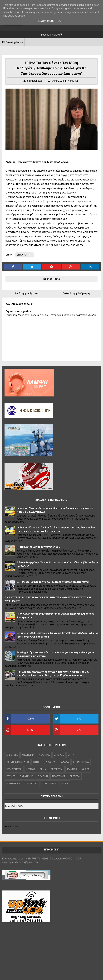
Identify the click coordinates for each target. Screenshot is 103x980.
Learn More (46, 21)
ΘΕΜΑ (43, 769)
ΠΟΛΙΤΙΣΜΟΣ (59, 776)
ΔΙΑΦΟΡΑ (51, 762)
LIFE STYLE (12, 755)
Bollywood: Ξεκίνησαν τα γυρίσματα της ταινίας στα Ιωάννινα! (53, 582)
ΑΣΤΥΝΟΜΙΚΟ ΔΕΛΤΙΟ (18, 762)
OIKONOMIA (28, 755)
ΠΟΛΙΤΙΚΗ (43, 776)
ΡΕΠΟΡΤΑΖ (32, 784)
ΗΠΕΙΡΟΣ (31, 769)
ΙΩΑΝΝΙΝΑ (72, 769)
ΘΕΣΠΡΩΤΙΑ (57, 769)
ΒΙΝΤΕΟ (37, 762)
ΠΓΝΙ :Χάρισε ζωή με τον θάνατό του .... (39, 547)
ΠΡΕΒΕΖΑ (75, 776)
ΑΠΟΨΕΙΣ (59, 755)
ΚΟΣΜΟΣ (11, 776)
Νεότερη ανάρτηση (27, 294)
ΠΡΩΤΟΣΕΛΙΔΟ (14, 784)
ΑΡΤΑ (71, 755)
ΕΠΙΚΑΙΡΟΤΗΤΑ (25, 255)
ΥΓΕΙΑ (65, 784)
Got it (62, 21)
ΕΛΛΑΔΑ (64, 762)
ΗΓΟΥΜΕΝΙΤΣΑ (14, 769)
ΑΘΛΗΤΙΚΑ (44, 755)
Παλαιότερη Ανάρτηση (76, 294)
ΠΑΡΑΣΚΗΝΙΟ (27, 776)
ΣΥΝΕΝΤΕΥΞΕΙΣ (50, 784)
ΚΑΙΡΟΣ (86, 769)
